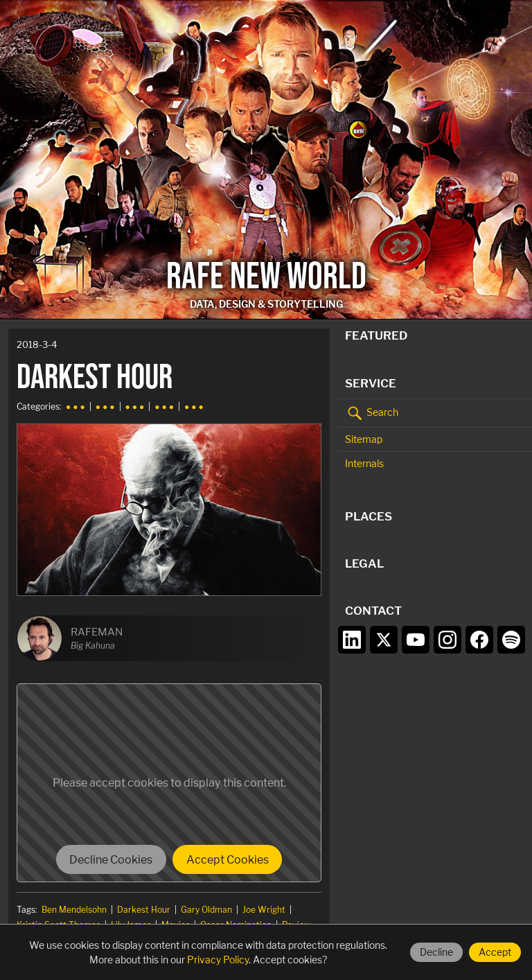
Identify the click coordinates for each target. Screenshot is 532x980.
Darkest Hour (144, 910)
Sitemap (364, 439)
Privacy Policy (218, 960)
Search (372, 413)
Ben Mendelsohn (74, 910)
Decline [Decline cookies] (436, 952)
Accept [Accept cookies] (495, 952)
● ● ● (76, 406)
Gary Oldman (206, 910)
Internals (364, 463)
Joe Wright (264, 910)
